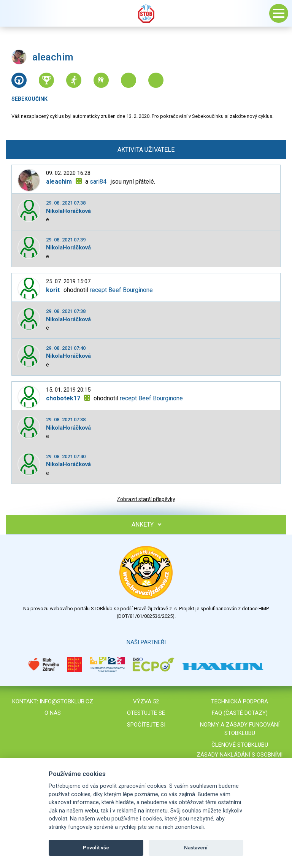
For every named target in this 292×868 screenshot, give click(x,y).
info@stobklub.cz (66, 701)
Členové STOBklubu (240, 745)
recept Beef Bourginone (121, 290)
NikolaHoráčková (68, 211)
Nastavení (196, 848)
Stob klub (146, 13)
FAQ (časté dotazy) (240, 713)
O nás (53, 713)
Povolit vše (96, 848)
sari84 (98, 182)
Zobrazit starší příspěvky (146, 499)
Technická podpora (240, 701)
